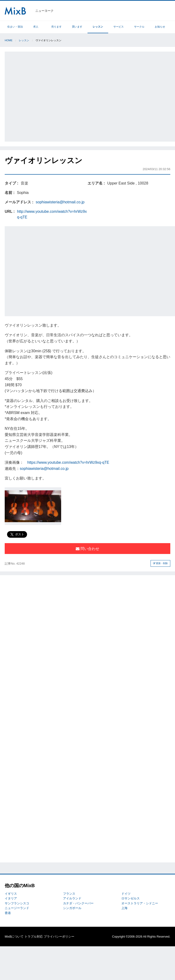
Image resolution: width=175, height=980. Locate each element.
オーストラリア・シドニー (140, 903)
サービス (119, 27)
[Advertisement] (44, 96)
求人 (36, 27)
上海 (124, 908)
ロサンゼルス (131, 898)
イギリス (11, 894)
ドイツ (126, 894)
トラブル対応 (34, 937)
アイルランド (72, 898)
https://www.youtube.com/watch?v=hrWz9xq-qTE (68, 462)
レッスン (98, 27)
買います (77, 27)
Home (9, 40)
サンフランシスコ (17, 903)
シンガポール (72, 908)
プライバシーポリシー (59, 937)
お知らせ (160, 27)
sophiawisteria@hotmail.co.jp (60, 202)
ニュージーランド (17, 908)
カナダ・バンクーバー (78, 903)
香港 (8, 913)
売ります (56, 27)
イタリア (11, 898)
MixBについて (14, 937)
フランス (69, 894)
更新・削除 (161, 563)
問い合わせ (87, 549)
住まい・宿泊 (15, 27)
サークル (139, 27)
